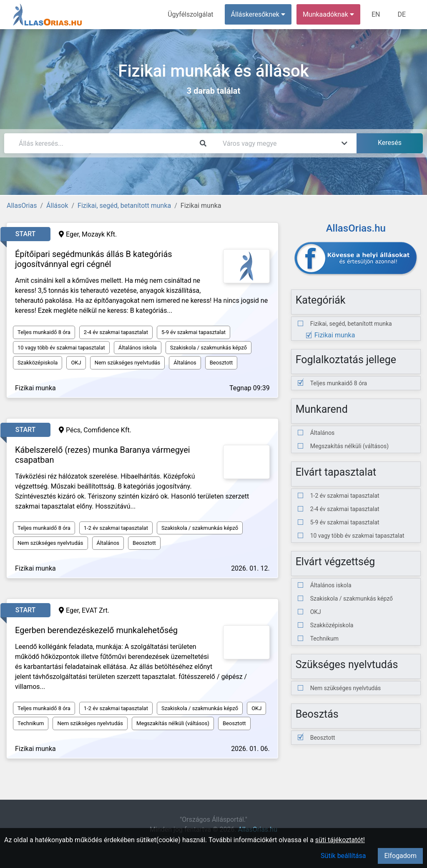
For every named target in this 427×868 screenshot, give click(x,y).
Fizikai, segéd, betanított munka (124, 206)
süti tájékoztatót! (340, 840)
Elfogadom (400, 856)
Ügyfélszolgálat (190, 14)
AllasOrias (22, 206)
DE (402, 14)
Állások (57, 206)
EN (376, 14)
